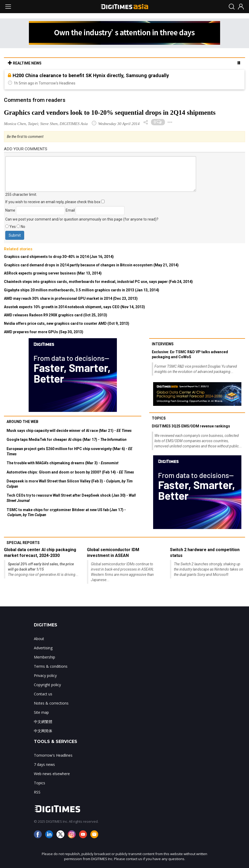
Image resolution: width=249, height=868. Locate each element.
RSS (37, 792)
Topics (159, 418)
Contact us (43, 694)
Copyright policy (47, 685)
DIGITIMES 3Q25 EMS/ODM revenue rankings (191, 426)
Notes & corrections (51, 703)
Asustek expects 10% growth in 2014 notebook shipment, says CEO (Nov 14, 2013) (74, 307)
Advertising (43, 648)
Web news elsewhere (52, 774)
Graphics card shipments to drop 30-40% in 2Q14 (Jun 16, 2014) (59, 257)
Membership (45, 657)
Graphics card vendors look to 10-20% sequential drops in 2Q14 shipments (110, 113)
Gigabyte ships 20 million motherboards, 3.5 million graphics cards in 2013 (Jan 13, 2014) (82, 290)
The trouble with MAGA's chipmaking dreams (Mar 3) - (63, 463)
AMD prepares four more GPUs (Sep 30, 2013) (44, 332)
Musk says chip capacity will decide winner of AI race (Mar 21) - (69, 431)
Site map (41, 712)
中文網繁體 (43, 722)
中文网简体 (43, 731)
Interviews (163, 344)
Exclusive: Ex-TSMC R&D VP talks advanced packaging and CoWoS (190, 355)
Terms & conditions (51, 666)
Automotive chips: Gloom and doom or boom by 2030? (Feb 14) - (70, 472)
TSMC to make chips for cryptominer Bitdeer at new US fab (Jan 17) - (66, 512)
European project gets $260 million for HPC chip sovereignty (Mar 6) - (69, 451)
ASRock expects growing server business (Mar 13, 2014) (53, 273)
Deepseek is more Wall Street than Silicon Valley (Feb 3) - (70, 484)
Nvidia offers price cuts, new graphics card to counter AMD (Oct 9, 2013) (67, 323)
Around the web (22, 422)
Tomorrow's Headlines (53, 755)
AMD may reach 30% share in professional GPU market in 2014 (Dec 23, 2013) (71, 298)
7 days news (44, 764)
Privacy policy (45, 675)
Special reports (23, 543)
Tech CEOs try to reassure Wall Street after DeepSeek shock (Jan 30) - (71, 498)
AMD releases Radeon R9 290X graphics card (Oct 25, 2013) (56, 315)
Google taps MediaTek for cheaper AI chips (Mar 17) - (67, 440)
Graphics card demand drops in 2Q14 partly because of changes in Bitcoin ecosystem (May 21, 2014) (91, 265)
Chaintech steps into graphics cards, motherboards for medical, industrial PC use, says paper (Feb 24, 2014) (98, 282)
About (39, 639)
